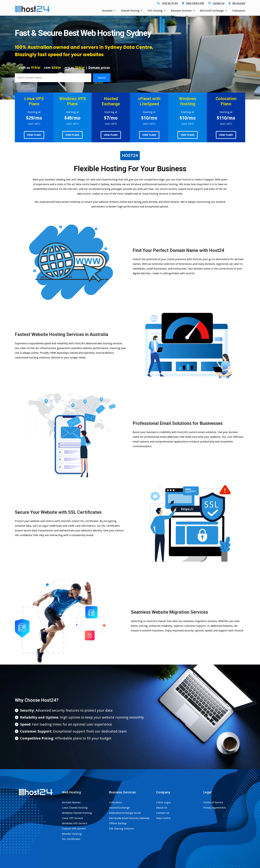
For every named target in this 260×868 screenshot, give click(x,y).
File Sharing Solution (121, 829)
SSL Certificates (71, 839)
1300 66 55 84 (170, 3)
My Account (239, 3)
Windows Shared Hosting (77, 813)
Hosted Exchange (119, 808)
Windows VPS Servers (75, 823)
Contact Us (219, 3)
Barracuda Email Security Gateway (129, 818)
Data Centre (163, 818)
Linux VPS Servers (73, 818)
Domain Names (71, 802)
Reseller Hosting (72, 834)
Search (102, 78)
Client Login (163, 802)
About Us (162, 808)
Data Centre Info (195, 3)
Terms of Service (213, 802)
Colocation (116, 802)
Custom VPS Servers (74, 829)
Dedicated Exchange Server (125, 813)
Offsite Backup (118, 823)
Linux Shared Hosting (75, 808)
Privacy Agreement (215, 808)
